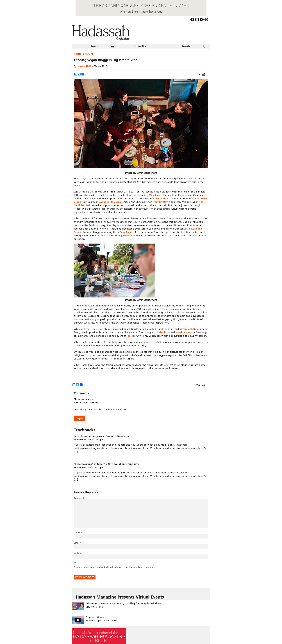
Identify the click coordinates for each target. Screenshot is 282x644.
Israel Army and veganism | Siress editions (99, 436)
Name (78, 532)
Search (186, 46)
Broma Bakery (130, 235)
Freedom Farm (184, 332)
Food (77, 54)
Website (78, 553)
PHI (129, 336)
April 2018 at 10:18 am (86, 403)
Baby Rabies (127, 232)
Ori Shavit (160, 332)
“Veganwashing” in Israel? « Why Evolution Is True (104, 464)
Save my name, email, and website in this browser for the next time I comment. (114, 567)
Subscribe (140, 46)
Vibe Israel (155, 195)
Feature (88, 54)
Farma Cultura (191, 329)
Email (200, 74)
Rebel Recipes (161, 198)
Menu (95, 46)
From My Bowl (161, 202)
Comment (80, 498)
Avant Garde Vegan (110, 202)
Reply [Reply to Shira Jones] (79, 418)
